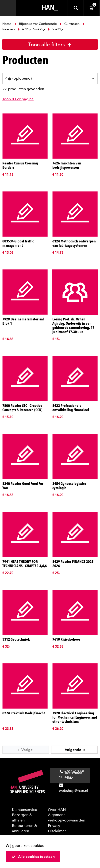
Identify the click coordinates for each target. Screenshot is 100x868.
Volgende (76, 750)
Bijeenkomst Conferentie (36, 24)
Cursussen (70, 24)
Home (7, 24)
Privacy (54, 826)
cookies (37, 846)
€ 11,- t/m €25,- (31, 29)
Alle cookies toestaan (33, 857)
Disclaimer (57, 831)
